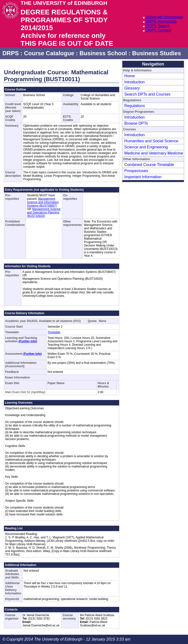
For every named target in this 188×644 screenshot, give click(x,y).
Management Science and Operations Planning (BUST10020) (44, 212)
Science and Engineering (146, 147)
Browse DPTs (136, 123)
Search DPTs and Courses (147, 94)
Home (130, 76)
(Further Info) (28, 341)
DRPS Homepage (161, 21)
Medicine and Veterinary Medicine (154, 153)
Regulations (135, 106)
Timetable (54, 332)
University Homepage (164, 17)
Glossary (132, 88)
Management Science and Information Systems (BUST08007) (43, 202)
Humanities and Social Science (151, 141)
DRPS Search (158, 26)
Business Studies (156, 53)
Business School (103, 53)
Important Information (143, 177)
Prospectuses (136, 171)
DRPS (11, 53)
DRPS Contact (158, 30)
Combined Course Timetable (149, 165)
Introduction (135, 82)
